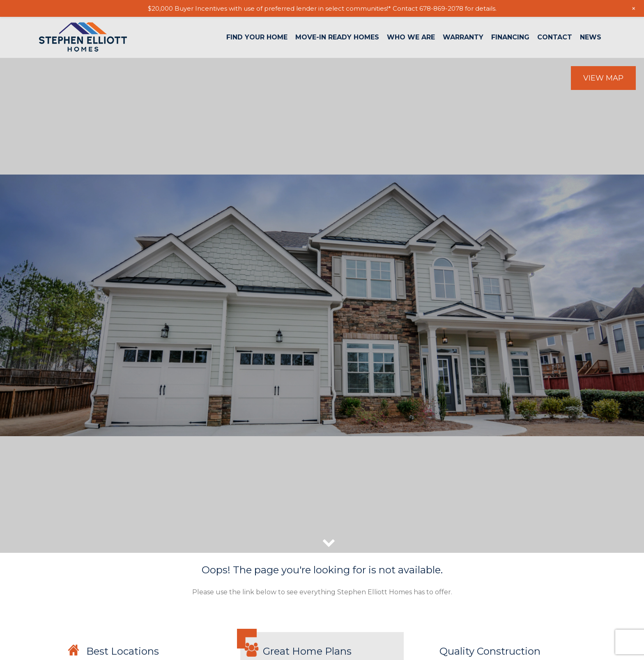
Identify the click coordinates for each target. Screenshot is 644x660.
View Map (603, 78)
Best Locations (123, 651)
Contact (555, 37)
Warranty (463, 37)
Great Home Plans (307, 651)
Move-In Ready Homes (337, 37)
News (591, 37)
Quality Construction (490, 651)
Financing (510, 37)
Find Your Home (257, 37)
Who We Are (411, 37)
